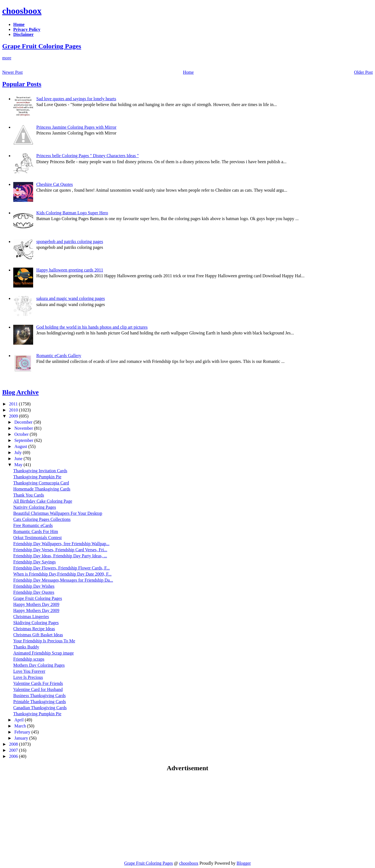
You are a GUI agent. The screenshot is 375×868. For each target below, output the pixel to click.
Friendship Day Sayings (35, 562)
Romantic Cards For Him (36, 531)
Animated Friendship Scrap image (43, 653)
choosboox (22, 11)
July (19, 453)
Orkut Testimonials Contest (37, 538)
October (22, 434)
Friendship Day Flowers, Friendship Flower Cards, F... (61, 568)
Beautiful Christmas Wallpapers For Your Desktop (58, 513)
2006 (14, 756)
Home (188, 72)
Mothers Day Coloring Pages (39, 665)
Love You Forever (29, 671)
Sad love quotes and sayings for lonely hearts (76, 99)
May (19, 465)
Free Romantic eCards (33, 525)
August (21, 446)
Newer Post (12, 72)
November (24, 428)
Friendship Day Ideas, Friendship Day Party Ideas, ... (60, 556)
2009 (14, 416)
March (21, 726)
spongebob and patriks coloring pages (70, 242)
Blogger (244, 863)
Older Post (363, 72)
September (24, 440)
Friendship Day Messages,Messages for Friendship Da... (63, 580)
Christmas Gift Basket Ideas (38, 635)
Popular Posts (22, 84)
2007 (14, 750)
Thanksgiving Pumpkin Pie (37, 477)
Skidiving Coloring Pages (36, 623)
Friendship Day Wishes (34, 586)
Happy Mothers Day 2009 (36, 604)
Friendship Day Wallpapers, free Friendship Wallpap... (61, 544)
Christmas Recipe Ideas (34, 629)
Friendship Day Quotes (34, 592)
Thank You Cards (29, 495)
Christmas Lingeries (31, 617)
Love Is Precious (28, 677)
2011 (14, 404)
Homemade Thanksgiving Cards (42, 489)
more (7, 58)
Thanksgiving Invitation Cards (40, 471)
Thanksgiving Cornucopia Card (41, 483)
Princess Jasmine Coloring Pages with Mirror (76, 127)
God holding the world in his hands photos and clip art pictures (92, 327)
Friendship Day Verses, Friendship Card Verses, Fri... (60, 550)
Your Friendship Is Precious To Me (44, 641)
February (23, 732)
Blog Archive (20, 392)
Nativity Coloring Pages (35, 507)
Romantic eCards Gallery (59, 356)
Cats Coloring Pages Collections (42, 519)
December (24, 422)
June (19, 459)
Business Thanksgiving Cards (39, 696)
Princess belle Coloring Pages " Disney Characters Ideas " (87, 156)
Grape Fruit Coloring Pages (42, 46)
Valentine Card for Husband (38, 689)
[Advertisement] (49, 816)
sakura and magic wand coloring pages (70, 298)
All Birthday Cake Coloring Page (43, 501)
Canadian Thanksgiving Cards (40, 708)
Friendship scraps (29, 659)
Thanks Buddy (26, 647)
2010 (14, 410)
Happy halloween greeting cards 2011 (70, 270)
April (20, 720)
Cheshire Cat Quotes (54, 184)
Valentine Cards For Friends (38, 683)
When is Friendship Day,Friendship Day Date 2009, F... (62, 574)
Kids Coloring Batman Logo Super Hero (72, 213)
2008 (14, 744)
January (22, 738)
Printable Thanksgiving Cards (40, 702)
